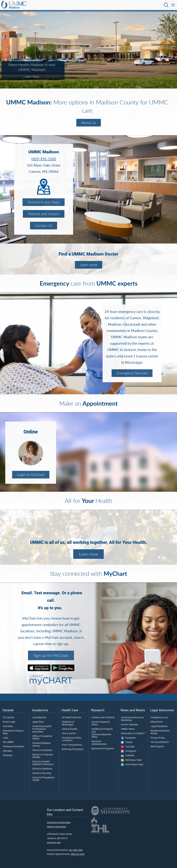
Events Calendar (130, 725)
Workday (8, 755)
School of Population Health (43, 779)
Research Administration (99, 743)
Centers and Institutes (103, 718)
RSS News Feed (131, 760)
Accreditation (39, 718)
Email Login (9, 722)
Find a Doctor (69, 734)
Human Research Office (101, 723)
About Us (89, 123)
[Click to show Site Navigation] (173, 5)
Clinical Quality (70, 729)
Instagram (129, 751)
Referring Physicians (73, 749)
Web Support (157, 747)
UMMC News (128, 729)
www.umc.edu (54, 842)
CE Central (8, 718)
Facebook (128, 738)
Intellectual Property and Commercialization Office (102, 733)
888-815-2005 (78, 854)
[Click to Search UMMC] (166, 5)
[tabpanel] (88, 50)
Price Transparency (72, 745)
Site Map (7, 751)
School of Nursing (42, 773)
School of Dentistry (42, 750)
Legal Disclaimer (159, 726)
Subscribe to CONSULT (133, 734)
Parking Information (14, 747)
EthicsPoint (156, 722)
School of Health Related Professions (43, 763)
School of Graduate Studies (43, 756)
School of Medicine (42, 769)
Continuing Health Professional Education (42, 729)
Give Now (8, 726)
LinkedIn (128, 756)
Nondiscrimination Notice (160, 732)
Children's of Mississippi (68, 723)
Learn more (89, 265)
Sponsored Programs (103, 749)
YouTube (128, 747)
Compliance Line (159, 718)
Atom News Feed (132, 765)
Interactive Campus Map (13, 732)
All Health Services (71, 718)
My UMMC (8, 742)
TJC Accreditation (160, 742)
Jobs (6, 738)
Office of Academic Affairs (42, 738)
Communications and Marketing (132, 719)
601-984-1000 (76, 850)
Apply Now (38, 722)
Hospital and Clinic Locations (72, 739)
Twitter (127, 742)
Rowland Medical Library (41, 745)
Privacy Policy (158, 738)
